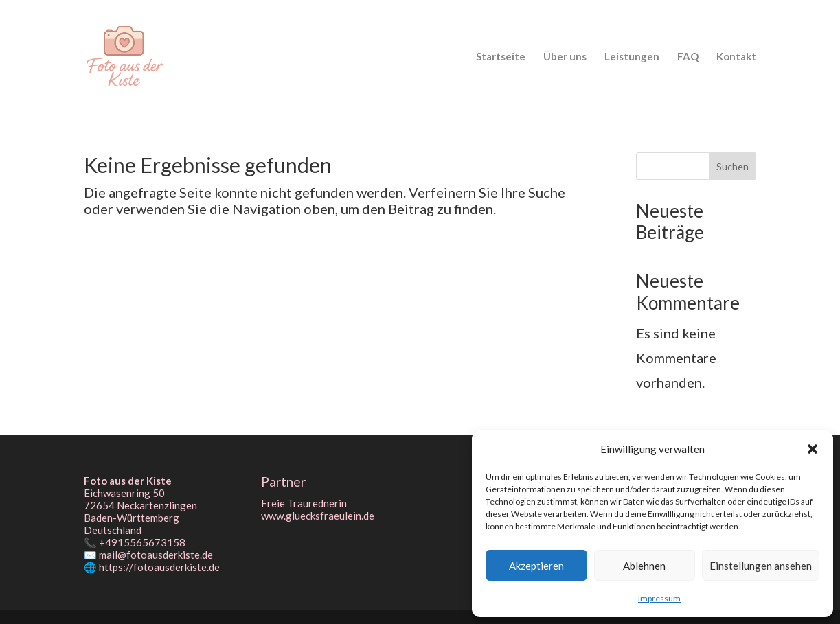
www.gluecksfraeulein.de (318, 516)
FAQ (688, 57)
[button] (813, 449)
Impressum (659, 598)
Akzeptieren (536, 566)
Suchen (733, 166)
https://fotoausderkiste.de (159, 567)
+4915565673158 (142, 542)
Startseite (501, 57)
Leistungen (632, 57)
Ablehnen (644, 566)
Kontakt (736, 57)
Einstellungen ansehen (761, 566)
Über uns (565, 57)
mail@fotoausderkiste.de (156, 555)
